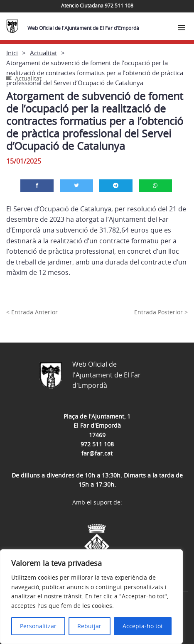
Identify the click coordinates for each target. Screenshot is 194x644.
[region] (91, 597)
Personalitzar (38, 626)
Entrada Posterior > (161, 312)
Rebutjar (89, 626)
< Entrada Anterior (32, 312)
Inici (12, 53)
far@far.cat (97, 453)
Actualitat (43, 53)
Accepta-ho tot (143, 626)
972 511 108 (97, 444)
